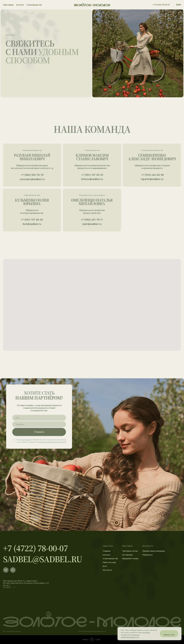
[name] (39, 418)
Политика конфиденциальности (92, 631)
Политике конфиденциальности (52, 442)
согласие (26, 440)
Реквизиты (148, 555)
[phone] (39, 424)
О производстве (34, 5)
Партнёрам (8, 5)
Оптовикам (127, 555)
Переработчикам (130, 558)
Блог (105, 566)
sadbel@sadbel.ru (43, 559)
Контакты (107, 570)
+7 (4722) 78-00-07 (161, 5)
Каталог (20, 5)
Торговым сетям (130, 551)
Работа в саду (109, 562)
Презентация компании (154, 551)
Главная (107, 551)
